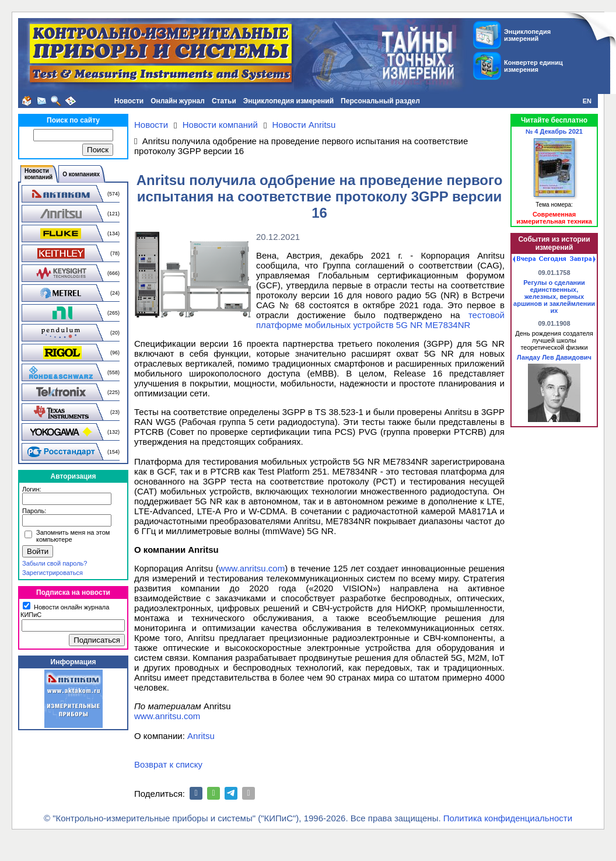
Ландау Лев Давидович (554, 357)
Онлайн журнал (178, 101)
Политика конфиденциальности (508, 818)
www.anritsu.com (252, 568)
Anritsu (201, 736)
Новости (129, 101)
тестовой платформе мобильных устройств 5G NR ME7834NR (380, 320)
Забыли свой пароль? (55, 563)
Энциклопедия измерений (288, 101)
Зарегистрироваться (52, 573)
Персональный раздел (380, 101)
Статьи (224, 101)
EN (587, 101)
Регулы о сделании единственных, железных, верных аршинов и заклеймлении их (554, 297)
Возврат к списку (168, 764)
